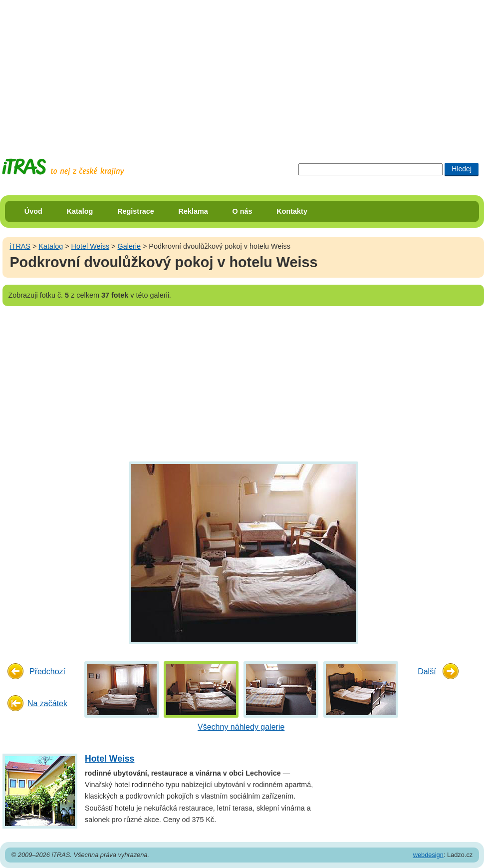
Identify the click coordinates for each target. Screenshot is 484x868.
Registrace (136, 211)
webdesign (428, 855)
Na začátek (47, 703)
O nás (242, 211)
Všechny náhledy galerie (241, 727)
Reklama (193, 211)
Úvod (33, 211)
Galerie (129, 246)
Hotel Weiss (91, 246)
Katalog (80, 211)
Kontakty (292, 211)
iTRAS (20, 246)
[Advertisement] (179, 70)
